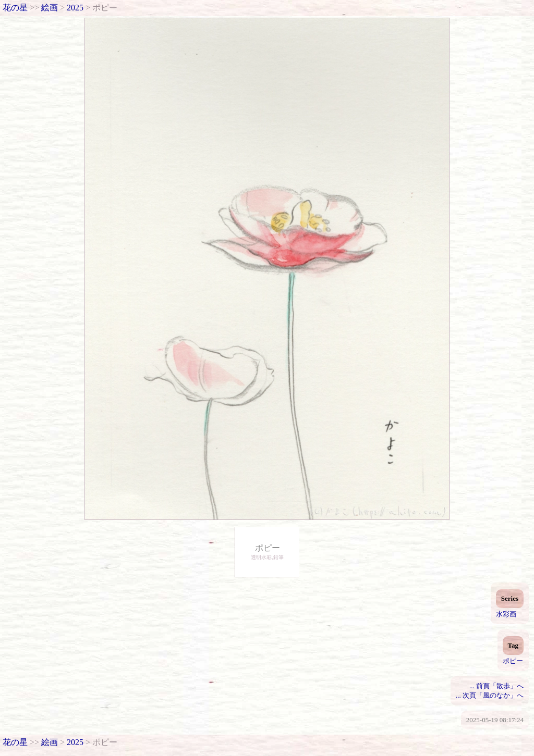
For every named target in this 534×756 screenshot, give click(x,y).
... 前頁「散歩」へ (496, 686)
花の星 (15, 8)
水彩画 (506, 614)
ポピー (513, 661)
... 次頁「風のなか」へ (490, 695)
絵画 (50, 8)
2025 (75, 8)
